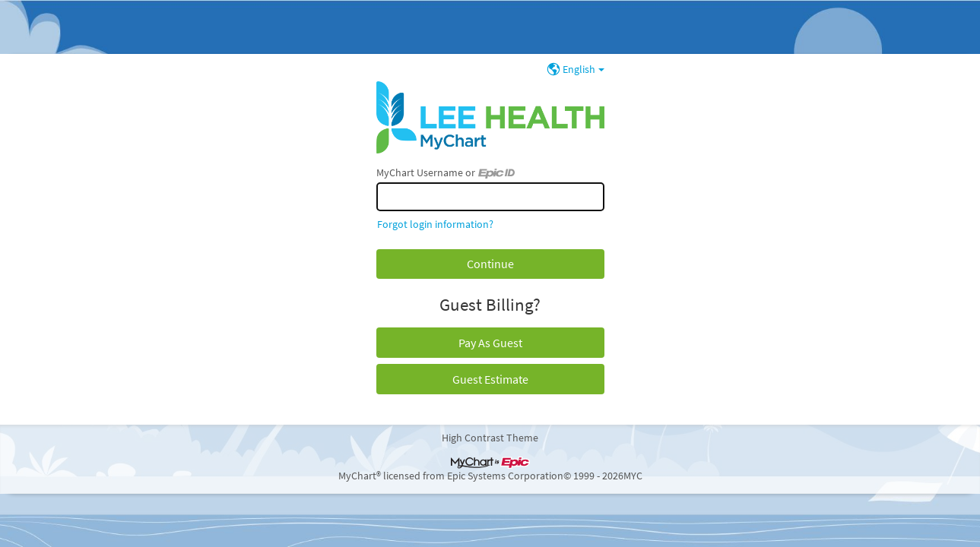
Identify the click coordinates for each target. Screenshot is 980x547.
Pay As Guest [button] (490, 343)
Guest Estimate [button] (490, 379)
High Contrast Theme (490, 438)
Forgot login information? (435, 224)
